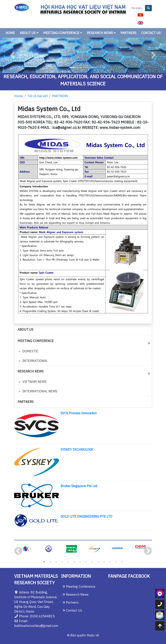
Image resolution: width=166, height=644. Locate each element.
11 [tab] (104, 562)
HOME (10, 33)
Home (19, 96)
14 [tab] (122, 562)
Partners (71, 602)
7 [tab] (80, 562)
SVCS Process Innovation (79, 413)
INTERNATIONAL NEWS (40, 391)
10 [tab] (98, 562)
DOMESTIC (30, 351)
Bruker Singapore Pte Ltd (79, 486)
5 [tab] (68, 562)
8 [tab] (86, 562)
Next (148, 551)
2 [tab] (50, 562)
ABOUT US (29, 33)
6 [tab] (74, 562)
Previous (18, 551)
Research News (76, 594)
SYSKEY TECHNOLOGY (77, 450)
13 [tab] (116, 562)
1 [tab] (44, 562)
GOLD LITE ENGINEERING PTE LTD (86, 516)
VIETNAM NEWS (34, 382)
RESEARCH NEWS (101, 33)
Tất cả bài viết (38, 96)
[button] (12, 55)
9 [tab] (92, 562)
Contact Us (72, 610)
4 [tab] (62, 562)
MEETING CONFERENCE (63, 33)
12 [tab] (110, 562)
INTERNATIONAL (35, 361)
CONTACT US (151, 33)
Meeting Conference (79, 586)
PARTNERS (128, 33)
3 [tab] (56, 562)
